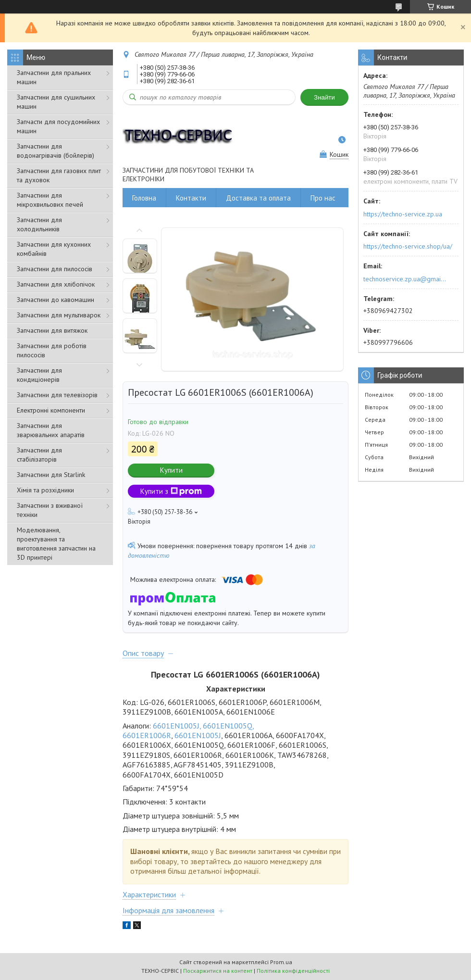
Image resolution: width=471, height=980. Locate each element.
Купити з (171, 491)
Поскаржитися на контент (218, 971)
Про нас (323, 198)
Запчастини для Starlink (51, 475)
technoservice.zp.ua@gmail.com (405, 279)
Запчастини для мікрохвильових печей (50, 200)
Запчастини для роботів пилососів (52, 350)
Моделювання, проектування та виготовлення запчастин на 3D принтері (56, 544)
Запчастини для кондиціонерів (39, 375)
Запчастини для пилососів (55, 269)
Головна (144, 198)
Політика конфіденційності (293, 971)
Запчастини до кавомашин (56, 300)
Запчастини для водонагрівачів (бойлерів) (56, 151)
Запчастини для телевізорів (57, 395)
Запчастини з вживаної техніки (50, 510)
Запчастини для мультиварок (59, 315)
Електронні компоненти (51, 410)
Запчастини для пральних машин (54, 77)
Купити (171, 470)
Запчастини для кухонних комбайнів (54, 249)
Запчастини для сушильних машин (56, 102)
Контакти (191, 198)
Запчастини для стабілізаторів (39, 455)
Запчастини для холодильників (39, 224)
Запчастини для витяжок (52, 330)
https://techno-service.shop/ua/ (408, 246)
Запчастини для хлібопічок (56, 284)
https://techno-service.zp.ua (403, 214)
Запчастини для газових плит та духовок (59, 175)
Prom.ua (281, 962)
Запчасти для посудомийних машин (58, 126)
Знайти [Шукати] (324, 97)
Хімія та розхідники (45, 490)
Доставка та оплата (258, 198)
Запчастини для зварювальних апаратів (51, 430)
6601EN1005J (198, 735)
